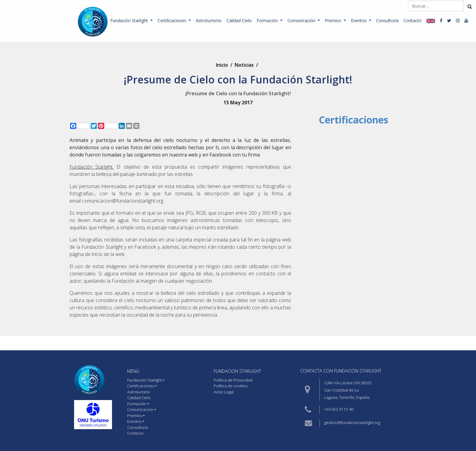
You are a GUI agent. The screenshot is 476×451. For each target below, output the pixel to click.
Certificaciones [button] (173, 20)
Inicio (222, 65)
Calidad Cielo (239, 20)
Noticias (244, 65)
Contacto (413, 20)
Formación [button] (268, 20)
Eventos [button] (359, 20)
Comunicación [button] (302, 20)
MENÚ (133, 371)
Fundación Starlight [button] (130, 20)
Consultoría (387, 20)
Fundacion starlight (237, 371)
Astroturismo (209, 20)
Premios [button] (334, 20)
